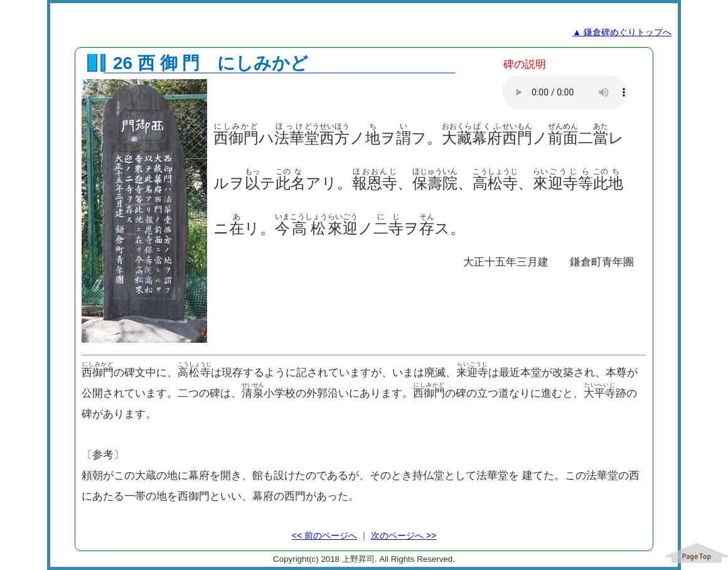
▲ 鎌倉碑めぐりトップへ (622, 32)
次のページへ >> (404, 535)
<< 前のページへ (324, 535)
